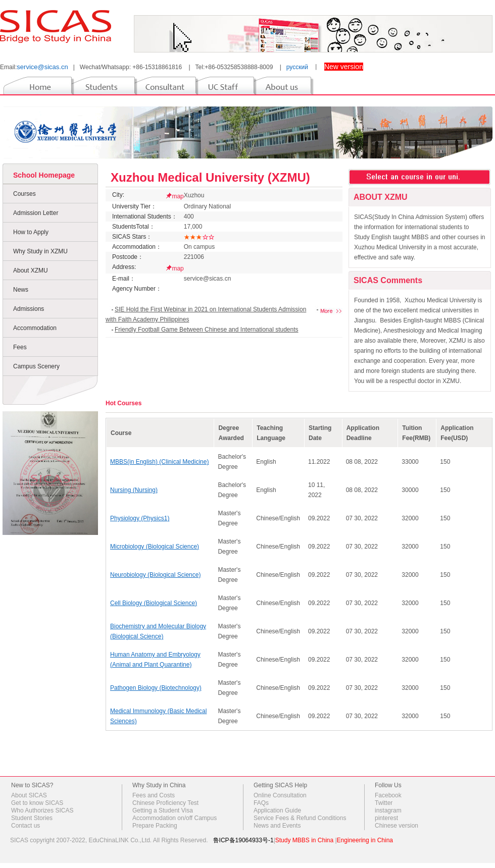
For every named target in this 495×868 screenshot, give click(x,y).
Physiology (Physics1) (140, 518)
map (178, 196)
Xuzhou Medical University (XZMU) (210, 177)
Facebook (388, 795)
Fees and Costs (154, 795)
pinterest (386, 818)
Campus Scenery (36, 366)
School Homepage (44, 175)
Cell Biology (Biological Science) (154, 603)
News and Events (277, 826)
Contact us (26, 826)
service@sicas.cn (42, 67)
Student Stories (32, 818)
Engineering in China (365, 840)
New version (344, 67)
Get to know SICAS (37, 803)
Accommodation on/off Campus (175, 818)
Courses (24, 194)
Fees (20, 347)
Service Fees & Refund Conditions (300, 818)
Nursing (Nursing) (134, 490)
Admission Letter (36, 213)
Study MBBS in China (304, 840)
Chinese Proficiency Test (165, 803)
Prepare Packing (155, 826)
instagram (388, 810)
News (21, 290)
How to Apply (31, 232)
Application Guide (277, 810)
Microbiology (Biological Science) (155, 547)
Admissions (29, 309)
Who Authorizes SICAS (42, 810)
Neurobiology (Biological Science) (155, 575)
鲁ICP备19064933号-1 (243, 840)
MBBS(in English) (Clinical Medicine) (159, 462)
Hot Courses (123, 403)
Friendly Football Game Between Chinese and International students (207, 330)
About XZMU (31, 270)
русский (297, 67)
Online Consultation (280, 795)
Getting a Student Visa (163, 810)
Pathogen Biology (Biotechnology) (156, 688)
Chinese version (397, 826)
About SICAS (29, 795)
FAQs (261, 803)
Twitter (384, 803)
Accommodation (35, 328)
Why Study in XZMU (40, 251)
